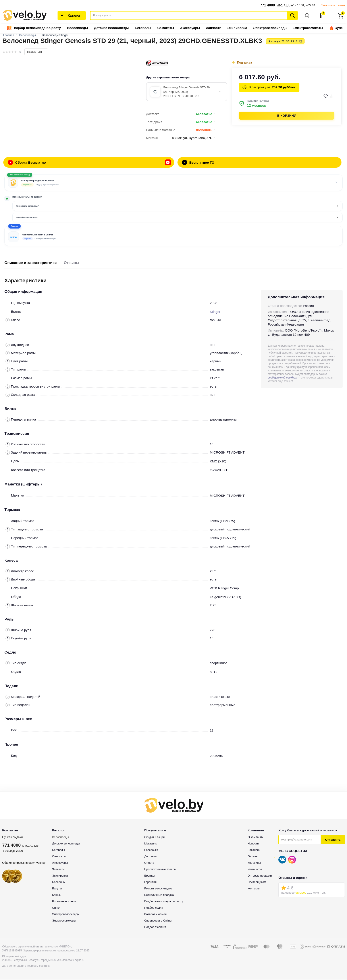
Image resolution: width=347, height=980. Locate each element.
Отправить (333, 840)
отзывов (301, 893)
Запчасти (214, 28)
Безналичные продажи (159, 895)
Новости (253, 844)
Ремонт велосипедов (158, 889)
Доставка (150, 857)
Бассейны (59, 882)
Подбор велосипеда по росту (34, 29)
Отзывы (71, 263)
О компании (256, 837)
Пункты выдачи (13, 837)
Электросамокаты (308, 28)
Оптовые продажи (260, 876)
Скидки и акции (154, 837)
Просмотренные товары (160, 870)
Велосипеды (77, 28)
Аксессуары (190, 28)
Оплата (149, 863)
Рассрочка (151, 850)
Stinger (215, 312)
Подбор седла (154, 908)
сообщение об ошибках (282, 378)
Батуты (57, 889)
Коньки (57, 895)
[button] (173, 236)
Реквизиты (255, 870)
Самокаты (166, 28)
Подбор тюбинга (155, 927)
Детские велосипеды (111, 28)
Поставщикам (257, 882)
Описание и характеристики (31, 263)
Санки (56, 908)
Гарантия (150, 882)
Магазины (151, 844)
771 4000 (267, 5)
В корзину (287, 116)
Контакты (254, 889)
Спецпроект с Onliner (158, 921)
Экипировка (237, 28)
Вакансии (254, 850)
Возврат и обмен (155, 915)
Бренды (149, 876)
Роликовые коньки (64, 902)
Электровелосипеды (270, 28)
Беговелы (143, 28)
